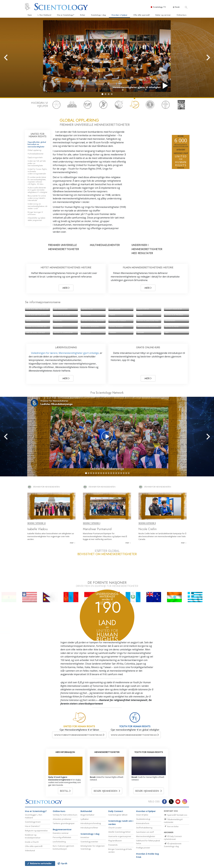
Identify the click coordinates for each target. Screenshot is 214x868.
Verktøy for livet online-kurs (65, 815)
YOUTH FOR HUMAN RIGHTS (135, 726)
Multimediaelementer (36, 154)
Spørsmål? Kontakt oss (176, 815)
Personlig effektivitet (62, 837)
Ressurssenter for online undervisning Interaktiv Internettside (37, 198)
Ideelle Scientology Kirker (119, 832)
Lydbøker (85, 819)
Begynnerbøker (87, 815)
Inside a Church (32, 842)
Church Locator (115, 828)
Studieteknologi (143, 819)
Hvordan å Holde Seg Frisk (147, 855)
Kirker (83, 15)
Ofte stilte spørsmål (141, 15)
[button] (102, 94)
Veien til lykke (142, 815)
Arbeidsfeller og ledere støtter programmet (36, 219)
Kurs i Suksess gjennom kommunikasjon (63, 847)
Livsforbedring (59, 842)
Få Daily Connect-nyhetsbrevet (173, 838)
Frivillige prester (143, 848)
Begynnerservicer (62, 829)
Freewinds (113, 845)
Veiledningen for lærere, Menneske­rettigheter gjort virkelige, (65, 353)
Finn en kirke (171, 826)
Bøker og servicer (163, 15)
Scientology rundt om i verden (121, 823)
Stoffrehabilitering (144, 828)
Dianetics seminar (61, 833)
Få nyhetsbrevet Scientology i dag (173, 845)
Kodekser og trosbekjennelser (33, 836)
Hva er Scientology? (66, 15)
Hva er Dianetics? (33, 826)
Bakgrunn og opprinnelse (36, 831)
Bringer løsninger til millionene (35, 213)
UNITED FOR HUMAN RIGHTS (38, 135)
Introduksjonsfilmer (89, 828)
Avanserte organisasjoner (120, 836)
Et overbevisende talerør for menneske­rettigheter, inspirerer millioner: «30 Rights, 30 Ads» (37, 181)
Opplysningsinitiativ (35, 157)
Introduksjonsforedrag (91, 823)
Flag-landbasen (115, 841)
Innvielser (85, 837)
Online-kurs (181, 15)
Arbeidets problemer (62, 819)
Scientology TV (160, 7)
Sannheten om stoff (145, 832)
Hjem (30, 15)
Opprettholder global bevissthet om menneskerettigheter (37, 144)
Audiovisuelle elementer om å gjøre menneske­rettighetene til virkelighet (37, 190)
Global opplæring (34, 150)
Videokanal (30, 850)
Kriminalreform (143, 823)
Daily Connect (116, 811)
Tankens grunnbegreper (64, 823)
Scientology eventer (89, 842)
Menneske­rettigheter (146, 836)
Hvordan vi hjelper (119, 15)
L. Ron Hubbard (44, 15)
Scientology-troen (33, 822)
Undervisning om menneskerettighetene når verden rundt (38, 206)
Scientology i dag (98, 15)
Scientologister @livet (118, 815)
